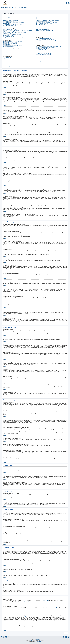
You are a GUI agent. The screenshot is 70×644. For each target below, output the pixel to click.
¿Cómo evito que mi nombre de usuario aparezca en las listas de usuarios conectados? (17, 30)
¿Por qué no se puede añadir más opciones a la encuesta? (12, 46)
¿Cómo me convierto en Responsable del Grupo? (44, 21)
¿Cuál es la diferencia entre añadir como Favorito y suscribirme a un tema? (48, 46)
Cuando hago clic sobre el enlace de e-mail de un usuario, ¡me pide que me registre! (17, 38)
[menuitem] (67, 3)
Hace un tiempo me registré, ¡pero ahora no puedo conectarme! (13, 22)
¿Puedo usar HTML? (6, 59)
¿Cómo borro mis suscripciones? (41, 50)
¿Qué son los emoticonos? (7, 60)
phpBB (63, 183)
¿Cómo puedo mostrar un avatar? (8, 36)
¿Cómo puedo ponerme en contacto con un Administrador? (46, 61)
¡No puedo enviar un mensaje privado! (42, 28)
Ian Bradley (38, 639)
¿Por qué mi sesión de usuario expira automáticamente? (12, 24)
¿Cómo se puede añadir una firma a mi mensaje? (11, 43)
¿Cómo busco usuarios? (40, 42)
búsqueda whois (27, 616)
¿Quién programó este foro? (40, 58)
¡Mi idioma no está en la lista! (8, 33)
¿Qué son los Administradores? (41, 17)
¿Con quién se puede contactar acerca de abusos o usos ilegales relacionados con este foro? (51, 60)
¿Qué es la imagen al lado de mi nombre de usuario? (12, 35)
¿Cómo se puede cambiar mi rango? (9, 37)
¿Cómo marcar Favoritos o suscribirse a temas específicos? (45, 48)
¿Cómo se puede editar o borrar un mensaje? (10, 42)
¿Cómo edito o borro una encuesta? (9, 47)
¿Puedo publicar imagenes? (7, 61)
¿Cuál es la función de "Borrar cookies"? (9, 26)
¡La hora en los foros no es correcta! (9, 31)
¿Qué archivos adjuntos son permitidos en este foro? (44, 53)
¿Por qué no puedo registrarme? (8, 19)
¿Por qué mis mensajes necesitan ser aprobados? (11, 53)
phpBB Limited (46, 601)
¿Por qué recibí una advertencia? (8, 50)
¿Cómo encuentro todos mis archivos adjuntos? (44, 54)
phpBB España (39, 641)
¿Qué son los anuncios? (6, 63)
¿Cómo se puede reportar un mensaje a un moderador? (12, 51)
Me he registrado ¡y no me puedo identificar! (10, 20)
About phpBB (27, 602)
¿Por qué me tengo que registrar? (8, 17)
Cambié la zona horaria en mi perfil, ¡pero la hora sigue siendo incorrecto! (15, 32)
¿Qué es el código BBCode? (7, 58)
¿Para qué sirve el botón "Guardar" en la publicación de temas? (13, 52)
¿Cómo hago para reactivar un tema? (9, 54)
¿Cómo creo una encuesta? (7, 44)
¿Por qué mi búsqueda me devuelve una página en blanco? (46, 41)
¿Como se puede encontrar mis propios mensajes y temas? (45, 43)
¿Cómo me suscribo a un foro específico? (42, 49)
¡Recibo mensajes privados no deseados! (42, 29)
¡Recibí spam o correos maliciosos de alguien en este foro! (45, 30)
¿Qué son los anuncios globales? (8, 62)
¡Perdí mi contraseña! (6, 23)
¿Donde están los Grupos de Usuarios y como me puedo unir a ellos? (47, 20)
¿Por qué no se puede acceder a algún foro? (10, 48)
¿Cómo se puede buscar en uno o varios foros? (43, 39)
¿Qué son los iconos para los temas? (9, 66)
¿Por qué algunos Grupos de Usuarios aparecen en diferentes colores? (47, 22)
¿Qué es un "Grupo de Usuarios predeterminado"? (44, 23)
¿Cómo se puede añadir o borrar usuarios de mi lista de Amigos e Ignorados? (49, 35)
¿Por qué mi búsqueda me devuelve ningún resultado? (45, 40)
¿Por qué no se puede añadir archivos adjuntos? (11, 49)
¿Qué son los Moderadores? (40, 18)
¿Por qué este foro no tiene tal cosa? (42, 59)
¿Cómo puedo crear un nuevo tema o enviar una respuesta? (13, 41)
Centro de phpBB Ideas (55, 608)
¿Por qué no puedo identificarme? (8, 21)
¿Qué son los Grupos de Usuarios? (41, 19)
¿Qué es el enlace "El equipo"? (41, 24)
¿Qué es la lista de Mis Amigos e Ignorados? (43, 34)
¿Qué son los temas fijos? (7, 64)
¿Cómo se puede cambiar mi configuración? (10, 29)
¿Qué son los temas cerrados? (8, 65)
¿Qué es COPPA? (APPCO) (7, 18)
